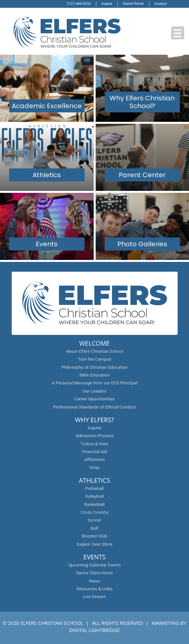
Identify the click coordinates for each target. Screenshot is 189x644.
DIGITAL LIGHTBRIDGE (94, 630)
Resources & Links (94, 589)
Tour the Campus (94, 359)
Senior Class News (94, 573)
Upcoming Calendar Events (94, 565)
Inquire (107, 4)
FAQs (94, 467)
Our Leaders (94, 391)
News (94, 581)
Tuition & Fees (94, 444)
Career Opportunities (94, 399)
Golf (94, 528)
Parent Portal (133, 4)
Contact (161, 4)
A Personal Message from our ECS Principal (94, 383)
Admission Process (94, 436)
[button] (178, 33)
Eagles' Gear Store (94, 544)
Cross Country (95, 512)
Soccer (95, 520)
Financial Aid (94, 451)
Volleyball (95, 496)
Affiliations (94, 459)
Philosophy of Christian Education (94, 367)
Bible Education (94, 375)
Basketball (94, 504)
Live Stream (94, 596)
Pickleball (95, 488)
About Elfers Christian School (95, 351)
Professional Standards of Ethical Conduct (94, 407)
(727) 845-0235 (79, 4)
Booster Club (95, 536)
